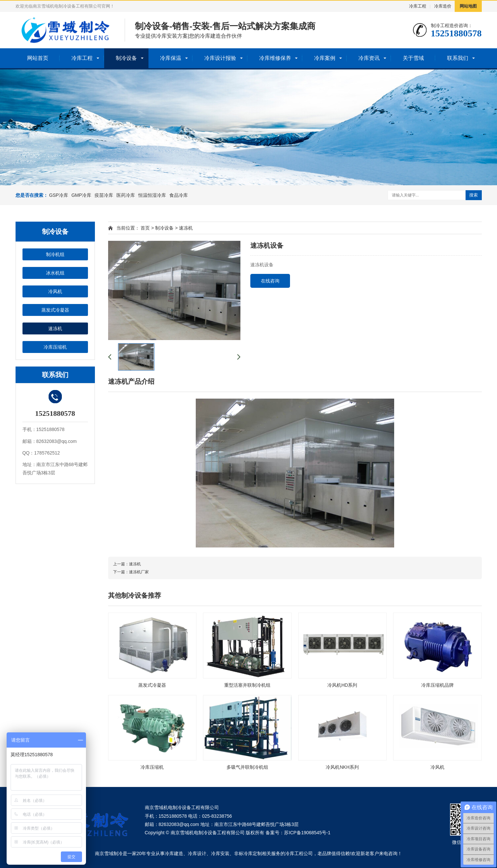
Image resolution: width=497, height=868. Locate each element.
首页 (145, 228)
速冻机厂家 (139, 572)
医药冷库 (126, 195)
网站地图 (468, 6)
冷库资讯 (369, 58)
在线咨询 (270, 281)
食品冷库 (179, 195)
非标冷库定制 (248, 853)
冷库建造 (174, 853)
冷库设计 (197, 853)
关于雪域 (413, 58)
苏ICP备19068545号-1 (307, 833)
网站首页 (38, 58)
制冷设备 (126, 58)
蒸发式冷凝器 (55, 310)
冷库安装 (220, 853)
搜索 (474, 195)
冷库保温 (171, 58)
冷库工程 (418, 6)
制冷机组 (55, 254)
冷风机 (55, 291)
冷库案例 (325, 58)
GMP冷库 (81, 195)
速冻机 (55, 328)
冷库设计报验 (220, 58)
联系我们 (458, 58)
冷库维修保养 (275, 58)
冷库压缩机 (55, 347)
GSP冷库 (59, 195)
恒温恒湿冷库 (152, 195)
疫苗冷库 (104, 195)
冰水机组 (55, 273)
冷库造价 (443, 6)
